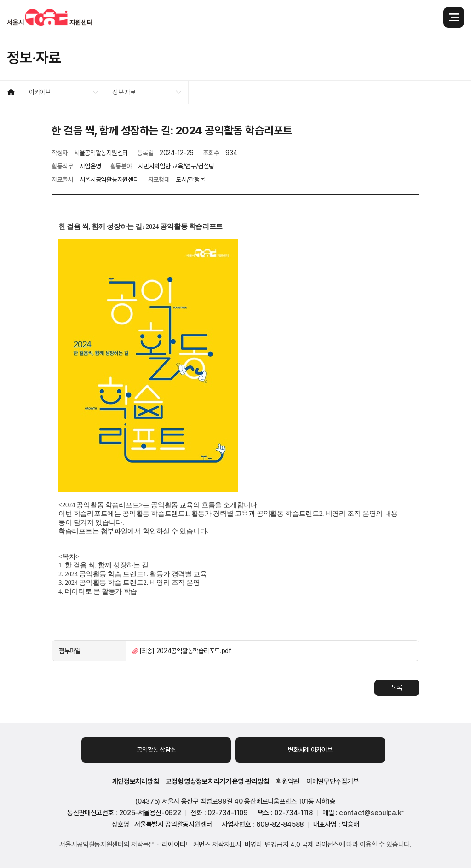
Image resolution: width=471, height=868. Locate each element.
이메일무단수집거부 (333, 781)
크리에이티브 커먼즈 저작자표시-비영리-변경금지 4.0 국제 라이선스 (248, 845)
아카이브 (40, 92)
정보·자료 (124, 92)
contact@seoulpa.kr (371, 813)
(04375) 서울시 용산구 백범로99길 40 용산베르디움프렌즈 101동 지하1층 (235, 801)
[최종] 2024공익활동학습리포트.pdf (185, 651)
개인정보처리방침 (136, 781)
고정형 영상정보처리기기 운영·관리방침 (217, 781)
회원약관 (288, 781)
